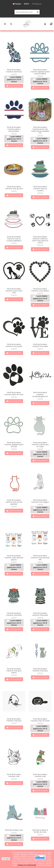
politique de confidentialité (27, 865)
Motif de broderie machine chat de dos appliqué (14, 502)
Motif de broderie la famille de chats (40, 831)
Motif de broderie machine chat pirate (40, 614)
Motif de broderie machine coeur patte (14, 345)
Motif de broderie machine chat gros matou (14, 671)
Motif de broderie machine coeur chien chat (14, 291)
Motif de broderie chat (14, 830)
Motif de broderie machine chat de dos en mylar (40, 445)
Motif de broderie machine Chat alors (40, 670)
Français (17, 4)
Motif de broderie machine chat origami (40, 501)
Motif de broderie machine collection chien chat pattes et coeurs (40, 240)
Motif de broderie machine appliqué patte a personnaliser (40, 72)
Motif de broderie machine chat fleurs (14, 71)
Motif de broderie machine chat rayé (14, 720)
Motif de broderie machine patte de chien (14, 393)
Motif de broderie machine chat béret (14, 614)
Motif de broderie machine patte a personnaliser (14, 129)
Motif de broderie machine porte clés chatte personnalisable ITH (40, 130)
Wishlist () (37, 4)
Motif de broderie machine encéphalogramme (40, 394)
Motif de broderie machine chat (14, 775)
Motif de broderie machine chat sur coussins (40, 189)
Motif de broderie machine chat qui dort (14, 188)
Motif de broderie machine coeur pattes (40, 290)
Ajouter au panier (14, 86)
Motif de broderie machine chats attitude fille (40, 558)
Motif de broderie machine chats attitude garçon (14, 558)
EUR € (27, 4)
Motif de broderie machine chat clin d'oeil (40, 720)
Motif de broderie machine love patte (40, 345)
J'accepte (6, 859)
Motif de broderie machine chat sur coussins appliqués (14, 239)
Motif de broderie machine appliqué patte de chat (14, 445)
